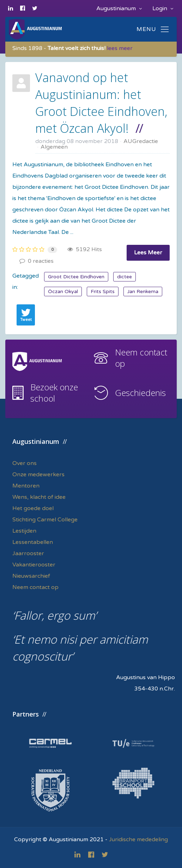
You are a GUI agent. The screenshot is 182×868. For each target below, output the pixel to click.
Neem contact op (141, 358)
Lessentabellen (33, 542)
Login (163, 8)
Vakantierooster (34, 565)
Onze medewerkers (38, 475)
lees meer (120, 48)
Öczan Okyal (63, 292)
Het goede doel (33, 508)
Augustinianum (119, 8)
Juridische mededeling (138, 839)
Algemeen (54, 147)
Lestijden (24, 531)
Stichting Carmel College (45, 520)
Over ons (25, 463)
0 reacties (37, 261)
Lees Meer (148, 253)
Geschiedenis (140, 393)
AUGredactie (141, 141)
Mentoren (26, 486)
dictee (125, 277)
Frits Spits (103, 292)
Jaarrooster (28, 553)
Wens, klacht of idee (39, 497)
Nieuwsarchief (31, 576)
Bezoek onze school (54, 393)
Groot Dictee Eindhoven (76, 277)
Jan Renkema (143, 292)
